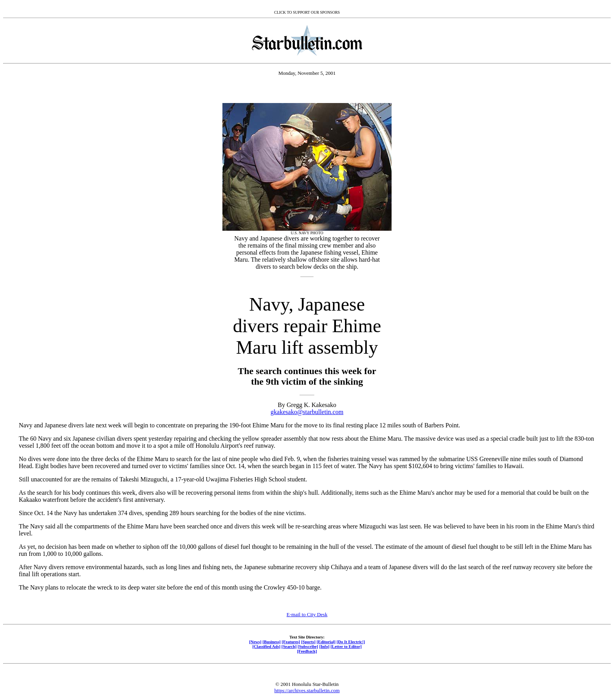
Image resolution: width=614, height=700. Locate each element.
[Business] (271, 642)
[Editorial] (326, 642)
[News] (255, 642)
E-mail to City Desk (307, 614)
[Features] (291, 642)
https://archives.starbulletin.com (307, 690)
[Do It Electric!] (351, 642)
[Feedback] (307, 651)
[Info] (324, 646)
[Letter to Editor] (346, 646)
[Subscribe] (308, 646)
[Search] (289, 646)
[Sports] (308, 642)
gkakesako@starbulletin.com (307, 412)
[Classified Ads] (266, 646)
